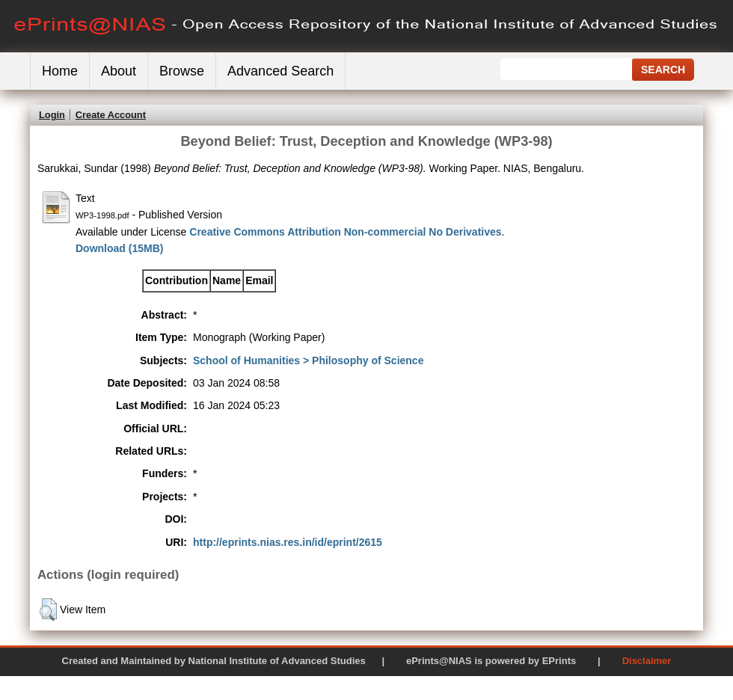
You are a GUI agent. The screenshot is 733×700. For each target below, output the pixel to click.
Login (52, 115)
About (119, 71)
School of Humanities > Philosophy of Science (308, 360)
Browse (182, 71)
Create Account (111, 115)
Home (60, 71)
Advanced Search (280, 71)
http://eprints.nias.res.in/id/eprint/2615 (288, 542)
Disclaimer (647, 661)
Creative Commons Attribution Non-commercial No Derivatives (345, 232)
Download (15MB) (119, 248)
